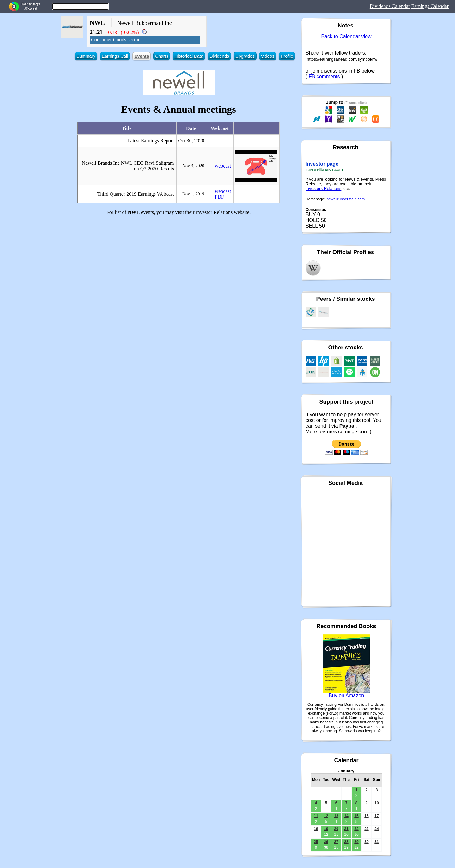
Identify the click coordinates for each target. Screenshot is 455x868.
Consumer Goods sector (115, 40)
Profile (287, 56)
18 (316, 829)
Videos (268, 56)
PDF (219, 197)
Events (142, 56)
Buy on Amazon (346, 696)
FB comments (324, 77)
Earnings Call (115, 56)
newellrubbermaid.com (346, 199)
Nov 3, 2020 (193, 166)
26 (326, 842)
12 (326, 816)
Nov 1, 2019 (193, 194)
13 (336, 816)
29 (356, 842)
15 (356, 816)
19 (326, 829)
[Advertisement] (179, 265)
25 (316, 842)
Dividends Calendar (390, 6)
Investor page (322, 164)
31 (376, 842)
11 (316, 816)
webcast (223, 166)
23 (366, 829)
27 (336, 842)
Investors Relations (323, 189)
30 (366, 842)
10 (376, 803)
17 (376, 816)
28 (346, 842)
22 (356, 829)
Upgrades (245, 56)
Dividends (219, 56)
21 (346, 829)
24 (376, 829)
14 (346, 816)
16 (366, 816)
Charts (162, 56)
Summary (86, 56)
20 (336, 829)
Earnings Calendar (430, 6)
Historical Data (189, 56)
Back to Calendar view (346, 36)
